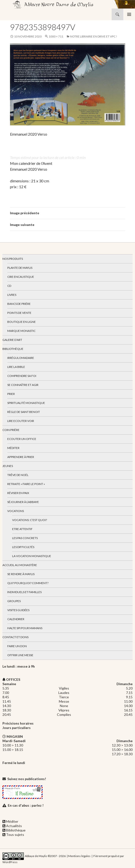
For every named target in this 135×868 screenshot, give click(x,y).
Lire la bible (16, 367)
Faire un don (17, 646)
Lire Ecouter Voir (21, 421)
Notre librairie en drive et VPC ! (94, 36)
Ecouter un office (22, 439)
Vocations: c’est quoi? (30, 520)
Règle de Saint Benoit (24, 412)
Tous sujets (15, 835)
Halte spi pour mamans (25, 628)
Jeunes (8, 466)
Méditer (13, 448)
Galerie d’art (12, 340)
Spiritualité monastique (26, 403)
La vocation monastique (32, 556)
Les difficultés (23, 547)
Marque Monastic (21, 331)
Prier (11, 394)
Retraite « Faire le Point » (26, 484)
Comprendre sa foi (22, 376)
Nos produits (13, 259)
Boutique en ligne (22, 322)
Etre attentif (22, 529)
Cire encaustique (21, 277)
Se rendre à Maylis (21, 574)
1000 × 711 (56, 36)
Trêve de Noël (18, 475)
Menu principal (129, 14)
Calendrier (16, 619)
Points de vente (19, 313)
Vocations (16, 511)
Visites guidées (18, 610)
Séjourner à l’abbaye (23, 502)
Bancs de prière (19, 304)
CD (9, 286)
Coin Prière (11, 430)
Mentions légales (79, 856)
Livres (12, 295)
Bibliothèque (13, 349)
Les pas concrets (25, 538)
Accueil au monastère (20, 565)
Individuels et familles (24, 592)
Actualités (14, 826)
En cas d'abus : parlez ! (26, 805)
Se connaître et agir (23, 385)
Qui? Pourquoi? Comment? (28, 583)
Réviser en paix (18, 493)
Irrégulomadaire (21, 358)
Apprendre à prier (21, 457)
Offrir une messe (20, 655)
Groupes (14, 601)
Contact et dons (15, 637)
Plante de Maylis (20, 268)
